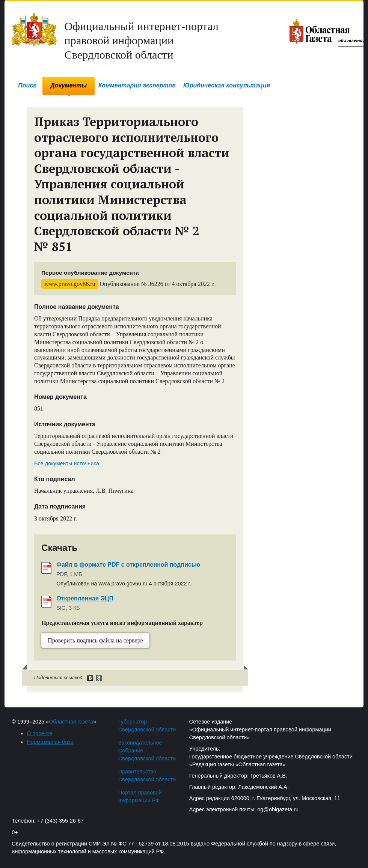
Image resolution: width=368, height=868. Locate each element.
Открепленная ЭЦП (85, 598)
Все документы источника (67, 463)
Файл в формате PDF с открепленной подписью (128, 565)
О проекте (39, 733)
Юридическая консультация (227, 85)
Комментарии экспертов (137, 85)
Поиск (27, 85)
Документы (69, 85)
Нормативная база (50, 742)
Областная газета (71, 722)
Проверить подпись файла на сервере (95, 640)
